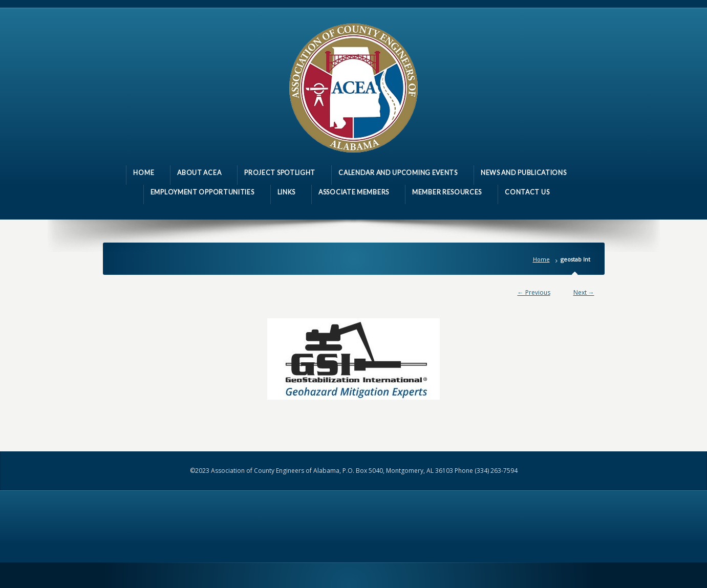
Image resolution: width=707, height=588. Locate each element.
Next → (584, 292)
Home (541, 259)
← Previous (534, 292)
